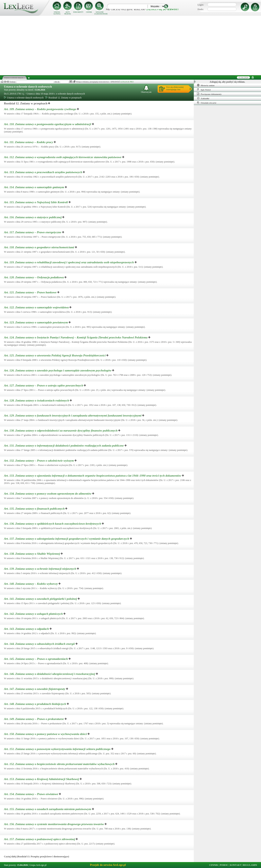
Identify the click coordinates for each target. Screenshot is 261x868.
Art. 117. (33, 232)
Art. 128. (37, 400)
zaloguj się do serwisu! (162, 9)
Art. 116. (33, 217)
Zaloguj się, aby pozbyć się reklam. (227, 82)
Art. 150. (46, 734)
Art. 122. (37, 307)
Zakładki (203, 98)
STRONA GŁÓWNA (57, 13)
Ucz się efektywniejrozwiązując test (175, 88)
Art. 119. (69, 262)
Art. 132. (39, 461)
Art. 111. (29, 142)
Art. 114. (34, 187)
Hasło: (201, 9)
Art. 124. (76, 337)
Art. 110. (48, 124)
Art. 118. (39, 247)
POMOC (224, 865)
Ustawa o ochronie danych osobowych (28, 87)
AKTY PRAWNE (68, 13)
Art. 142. (34, 614)
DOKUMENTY (78, 12)
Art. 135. (35, 509)
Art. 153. (42, 779)
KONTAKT (236, 865)
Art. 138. (32, 554)
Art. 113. (43, 172)
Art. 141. (41, 599)
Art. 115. (36, 202)
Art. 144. (40, 644)
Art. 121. (31, 292)
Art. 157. (40, 839)
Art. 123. (36, 322)
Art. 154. (31, 794)
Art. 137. (67, 539)
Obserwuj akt (146, 89)
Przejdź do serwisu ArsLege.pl (108, 865)
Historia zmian (206, 85)
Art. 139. (40, 569)
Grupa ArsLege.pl (38, 865)
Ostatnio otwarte (207, 103)
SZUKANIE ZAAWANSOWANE (100, 13)
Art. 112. (63, 157)
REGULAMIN (250, 865)
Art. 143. (27, 629)
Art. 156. (54, 824)
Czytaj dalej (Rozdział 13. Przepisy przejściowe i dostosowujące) (36, 857)
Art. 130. (61, 431)
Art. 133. (93, 476)
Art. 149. (34, 719)
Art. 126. (58, 370)
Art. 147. (35, 689)
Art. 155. (48, 809)
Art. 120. (34, 277)
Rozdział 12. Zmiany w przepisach (63, 98)
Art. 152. (60, 764)
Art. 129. (73, 416)
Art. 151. (58, 749)
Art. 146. (50, 674)
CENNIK (89, 12)
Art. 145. (36, 659)
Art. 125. (55, 355)
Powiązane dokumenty (209, 94)
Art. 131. (64, 446)
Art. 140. (31, 584)
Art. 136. (53, 524)
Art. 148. (35, 704)
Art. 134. (48, 494)
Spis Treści (204, 90)
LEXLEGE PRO (127, 82)
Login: (201, 5)
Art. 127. (44, 385)
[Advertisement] (130, 45)
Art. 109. (40, 109)
